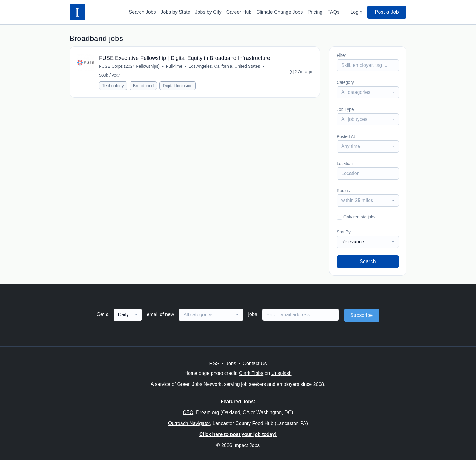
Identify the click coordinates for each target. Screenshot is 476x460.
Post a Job (387, 12)
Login (356, 12)
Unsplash (282, 373)
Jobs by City (208, 12)
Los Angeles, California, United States (224, 66)
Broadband (143, 86)
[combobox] (368, 92)
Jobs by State (176, 12)
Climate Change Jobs (279, 12)
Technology (113, 86)
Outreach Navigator (189, 423)
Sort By (344, 232)
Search (368, 261)
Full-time (174, 66)
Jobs (231, 364)
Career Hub (239, 12)
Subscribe (362, 315)
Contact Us (255, 364)
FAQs (333, 12)
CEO (188, 412)
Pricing (315, 12)
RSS (214, 364)
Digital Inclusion (178, 86)
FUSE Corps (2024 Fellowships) (129, 66)
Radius (343, 191)
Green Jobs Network (199, 384)
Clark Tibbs (251, 373)
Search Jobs (143, 12)
